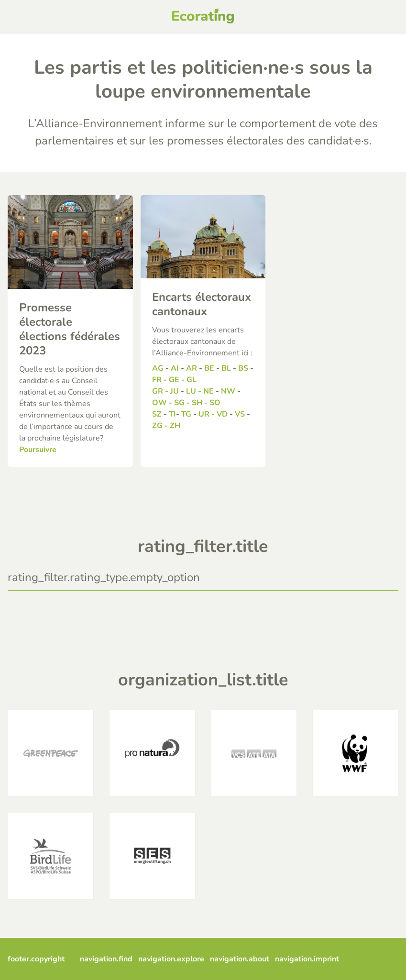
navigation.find (106, 959)
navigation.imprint (307, 959)
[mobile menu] (16, 16)
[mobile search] (390, 16)
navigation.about (240, 959)
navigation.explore (171, 959)
